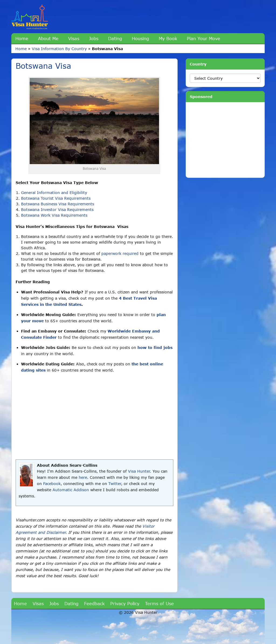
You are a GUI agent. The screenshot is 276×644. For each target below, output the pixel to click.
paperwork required (120, 253)
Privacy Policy (125, 603)
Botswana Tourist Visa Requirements (56, 198)
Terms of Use (159, 603)
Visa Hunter (139, 471)
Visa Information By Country (59, 49)
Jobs (94, 38)
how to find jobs (155, 347)
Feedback (94, 603)
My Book (168, 38)
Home (22, 38)
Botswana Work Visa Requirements (54, 215)
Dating (115, 38)
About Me (48, 38)
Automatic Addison (71, 490)
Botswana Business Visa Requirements (58, 204)
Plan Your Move (203, 38)
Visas (74, 38)
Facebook (52, 484)
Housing (140, 38)
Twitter (115, 484)
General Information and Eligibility (54, 193)
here (83, 477)
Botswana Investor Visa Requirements (57, 210)
